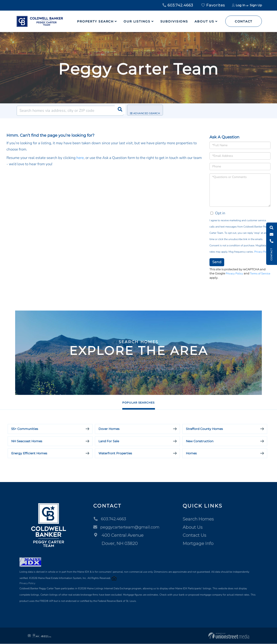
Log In (240, 5)
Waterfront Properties (115, 453)
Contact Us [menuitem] (197, 535)
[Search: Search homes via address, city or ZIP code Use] (70, 111)
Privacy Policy (262, 252)
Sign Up (256, 5)
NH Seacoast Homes (27, 441)
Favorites (213, 5)
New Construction (200, 441)
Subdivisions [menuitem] (174, 21)
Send (217, 262)
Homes (191, 453)
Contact (244, 21)
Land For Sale (109, 441)
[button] (118, 111)
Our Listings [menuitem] (137, 21)
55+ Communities (25, 429)
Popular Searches (138, 402)
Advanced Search (148, 111)
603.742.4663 (178, 5)
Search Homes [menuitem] (201, 519)
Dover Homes (109, 429)
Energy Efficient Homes (29, 453)
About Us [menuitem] (204, 21)
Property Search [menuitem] (95, 21)
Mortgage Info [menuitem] (201, 544)
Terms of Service (260, 274)
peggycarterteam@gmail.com (127, 527)
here (80, 158)
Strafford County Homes (204, 429)
